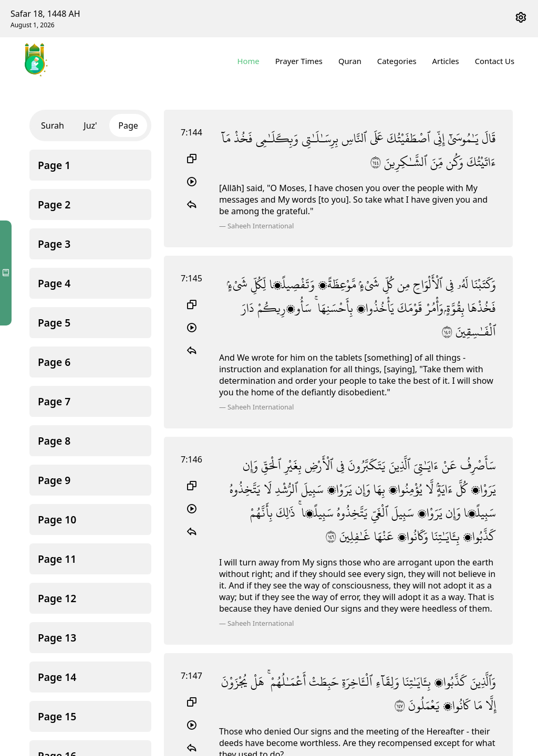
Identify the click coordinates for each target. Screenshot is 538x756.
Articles (446, 61)
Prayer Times (299, 61)
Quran (350, 61)
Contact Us (495, 61)
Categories (397, 61)
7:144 (192, 132)
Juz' (90, 125)
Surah (53, 125)
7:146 (192, 439)
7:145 (192, 280)
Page (128, 125)
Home (249, 61)
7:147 (192, 642)
